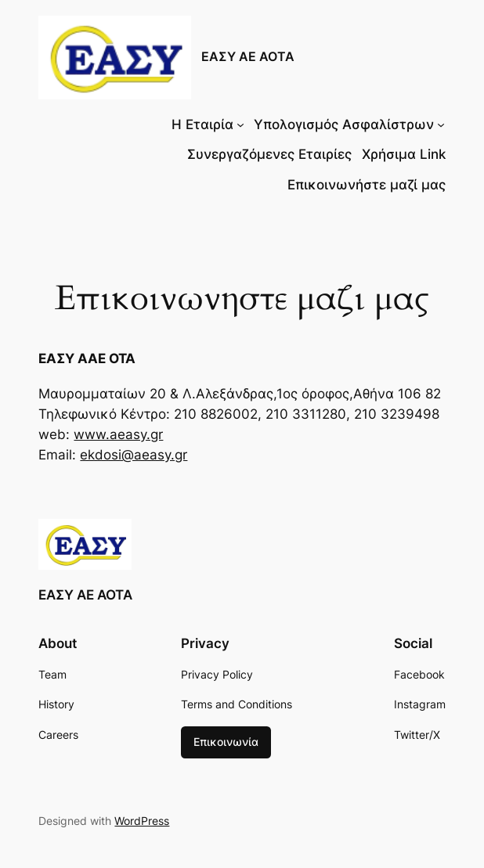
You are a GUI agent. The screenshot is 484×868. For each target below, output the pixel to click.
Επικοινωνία (226, 742)
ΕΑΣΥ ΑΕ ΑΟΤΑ (248, 57)
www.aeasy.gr (118, 434)
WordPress (142, 821)
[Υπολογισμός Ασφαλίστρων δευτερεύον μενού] (441, 124)
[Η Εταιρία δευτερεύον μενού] (240, 124)
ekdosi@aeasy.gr (134, 455)
